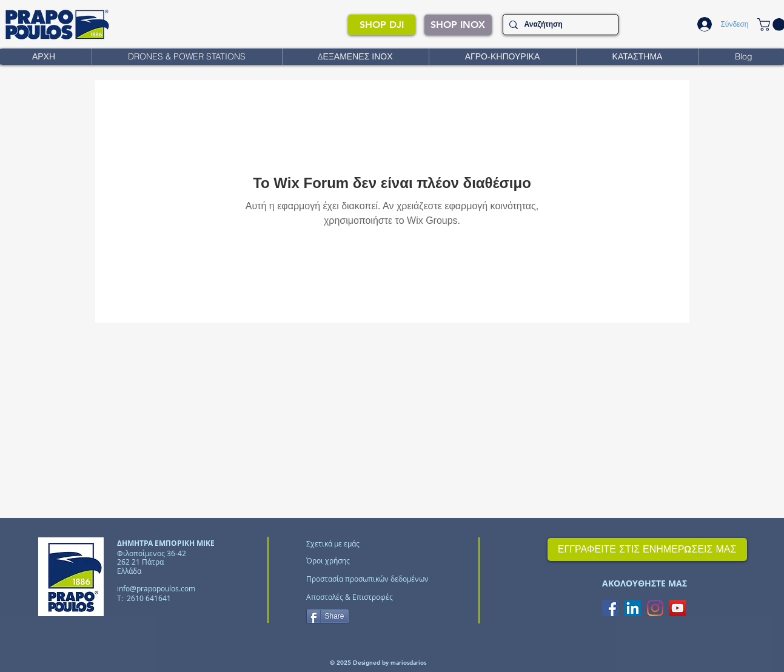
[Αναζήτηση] (558, 25)
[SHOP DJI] (382, 25)
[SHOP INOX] (458, 25)
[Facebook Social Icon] (610, 608)
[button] (187, 57)
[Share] (328, 616)
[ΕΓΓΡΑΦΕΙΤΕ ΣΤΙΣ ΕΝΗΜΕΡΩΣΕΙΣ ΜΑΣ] (647, 549)
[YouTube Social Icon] (678, 608)
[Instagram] (655, 608)
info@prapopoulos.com (156, 588)
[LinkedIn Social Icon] (633, 608)
